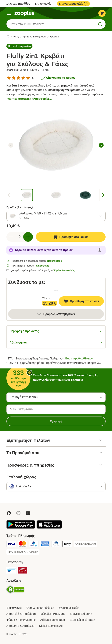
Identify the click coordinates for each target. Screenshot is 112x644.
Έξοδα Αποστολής (64, 271)
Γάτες (16, 37)
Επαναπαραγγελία (73, 4)
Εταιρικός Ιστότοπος (82, 620)
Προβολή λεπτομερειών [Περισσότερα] (56, 314)
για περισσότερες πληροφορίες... (30, 99)
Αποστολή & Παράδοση (21, 614)
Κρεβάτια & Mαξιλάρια (34, 37)
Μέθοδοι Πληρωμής (53, 614)
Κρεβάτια (55, 37)
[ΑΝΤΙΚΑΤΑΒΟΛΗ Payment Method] (85, 544)
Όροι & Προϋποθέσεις (40, 608)
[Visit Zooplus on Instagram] (18, 513)
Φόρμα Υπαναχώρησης (21, 620)
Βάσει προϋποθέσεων (79, 358)
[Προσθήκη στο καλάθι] (71, 237)
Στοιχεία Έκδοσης (81, 614)
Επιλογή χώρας (21, 477)
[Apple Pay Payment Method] (67, 545)
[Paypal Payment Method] (34, 545)
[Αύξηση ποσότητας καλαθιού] (28, 237)
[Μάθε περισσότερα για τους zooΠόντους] (100, 250)
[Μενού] (9, 13)
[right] (101, 145)
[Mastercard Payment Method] (22, 545)
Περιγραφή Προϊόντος (56, 331)
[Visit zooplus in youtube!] (28, 513)
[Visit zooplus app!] (21, 528)
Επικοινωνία (43, 4)
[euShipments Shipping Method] (11, 571)
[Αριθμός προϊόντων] (20, 237)
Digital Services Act (51, 626)
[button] (19, 46)
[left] (11, 145)
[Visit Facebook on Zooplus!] (9, 513)
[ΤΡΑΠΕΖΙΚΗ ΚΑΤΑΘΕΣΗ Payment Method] (23, 552)
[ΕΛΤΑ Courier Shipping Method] (22, 571)
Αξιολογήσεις (56, 343)
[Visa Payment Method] (11, 545)
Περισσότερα (54, 261)
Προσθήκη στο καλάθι (84, 302)
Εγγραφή (56, 421)
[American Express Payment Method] (45, 545)
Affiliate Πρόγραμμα (53, 620)
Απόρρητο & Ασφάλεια (20, 626)
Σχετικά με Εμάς (69, 608)
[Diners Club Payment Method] (56, 545)
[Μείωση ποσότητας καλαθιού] (11, 237)
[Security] (15, 590)
